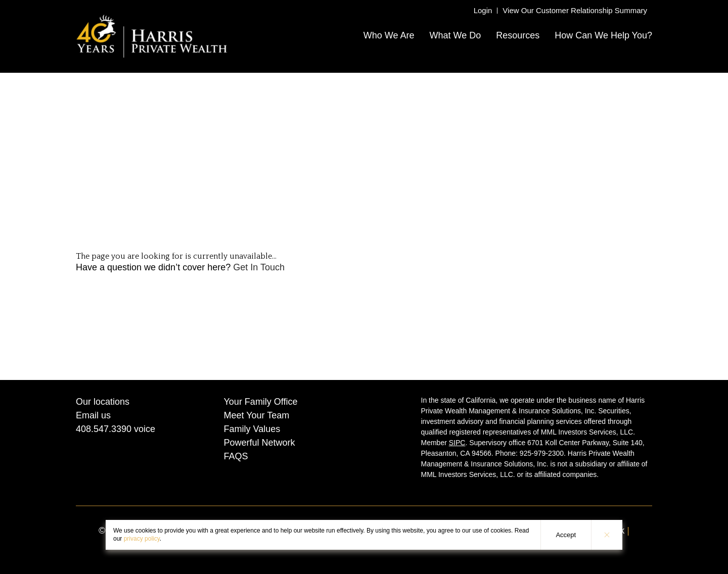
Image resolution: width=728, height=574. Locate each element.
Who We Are (389, 35)
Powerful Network (260, 443)
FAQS (236, 456)
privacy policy (142, 539)
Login (483, 10)
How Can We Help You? (603, 35)
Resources (518, 35)
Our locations (103, 402)
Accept (566, 535)
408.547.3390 (104, 429)
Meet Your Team (257, 415)
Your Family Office (261, 402)
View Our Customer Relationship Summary (575, 10)
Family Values (252, 429)
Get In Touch (259, 267)
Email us (93, 415)
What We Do (455, 35)
